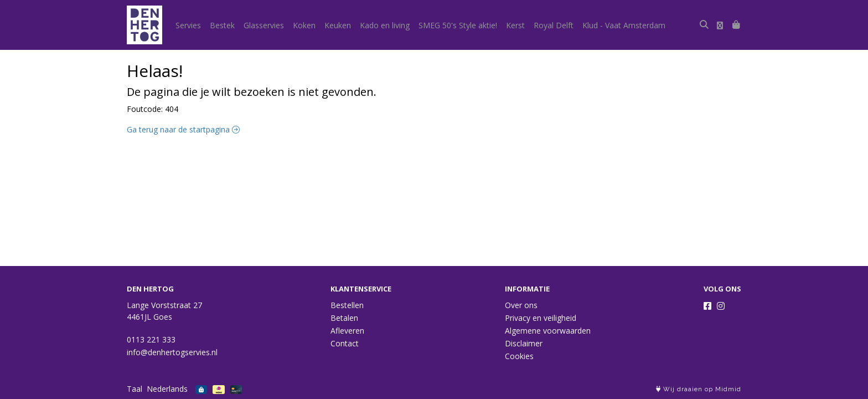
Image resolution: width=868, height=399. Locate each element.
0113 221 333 (151, 339)
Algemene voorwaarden (548, 331)
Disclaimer (524, 343)
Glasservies (264, 25)
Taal (135, 389)
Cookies (519, 356)
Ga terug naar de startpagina (183, 129)
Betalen (344, 318)
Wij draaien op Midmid (699, 389)
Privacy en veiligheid (541, 318)
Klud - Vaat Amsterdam (624, 25)
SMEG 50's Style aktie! (458, 25)
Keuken (338, 25)
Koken (304, 25)
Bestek (222, 25)
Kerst (515, 25)
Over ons (521, 305)
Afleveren (347, 331)
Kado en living (385, 25)
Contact (345, 343)
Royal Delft (554, 25)
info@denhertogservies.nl (172, 352)
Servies (188, 25)
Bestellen (347, 305)
